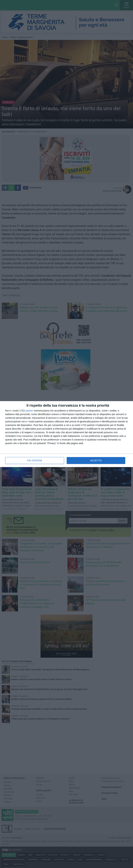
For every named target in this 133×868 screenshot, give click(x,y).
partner (29, 411)
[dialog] (66, 434)
